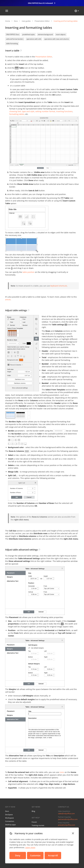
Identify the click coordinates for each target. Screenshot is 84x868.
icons (62, 772)
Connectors (10, 821)
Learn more (30, 847)
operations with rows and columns (57, 39)
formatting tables (17, 114)
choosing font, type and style (22, 111)
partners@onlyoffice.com (68, 819)
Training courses (38, 825)
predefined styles (29, 34)
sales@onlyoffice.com (66, 813)
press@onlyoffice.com (67, 825)
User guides (26, 21)
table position (28, 272)
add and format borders (15, 39)
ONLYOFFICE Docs (13, 34)
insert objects (61, 34)
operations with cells (34, 39)
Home (8, 21)
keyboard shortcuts (59, 286)
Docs (16, 21)
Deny (18, 856)
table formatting (12, 43)
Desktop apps (10, 825)
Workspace (9, 818)
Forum (34, 822)
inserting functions (64, 111)
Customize (35, 856)
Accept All (53, 856)
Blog (33, 811)
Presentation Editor (42, 21)
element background (45, 34)
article (8, 300)
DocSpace (9, 815)
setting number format (45, 111)
